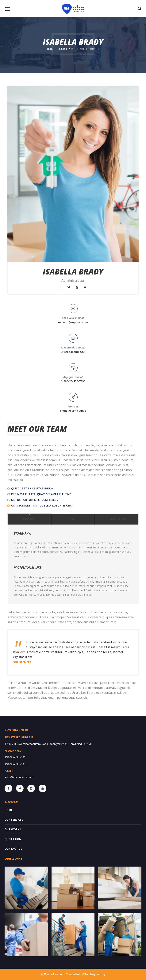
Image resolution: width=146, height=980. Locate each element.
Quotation (13, 839)
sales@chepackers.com (19, 777)
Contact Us (13, 849)
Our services (14, 820)
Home (51, 49)
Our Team (66, 49)
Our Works (13, 829)
